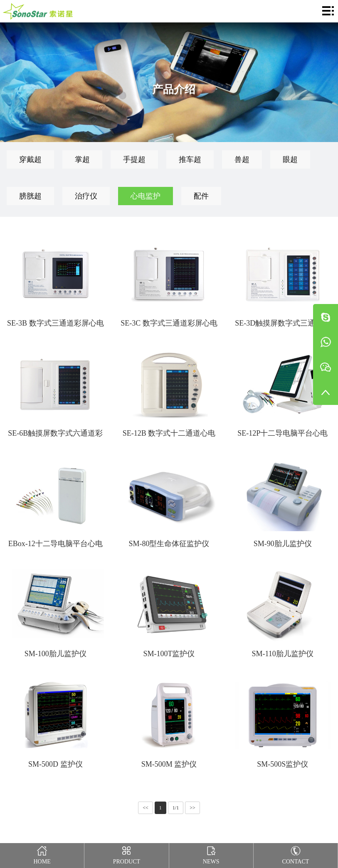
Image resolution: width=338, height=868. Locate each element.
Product (127, 854)
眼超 (290, 159)
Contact (295, 854)
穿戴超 (30, 159)
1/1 (176, 808)
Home (42, 854)
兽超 (242, 159)
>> (192, 808)
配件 (201, 196)
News (211, 854)
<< (146, 808)
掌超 (82, 159)
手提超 (134, 159)
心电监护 (146, 196)
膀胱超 (30, 196)
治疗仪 (86, 196)
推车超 (190, 159)
